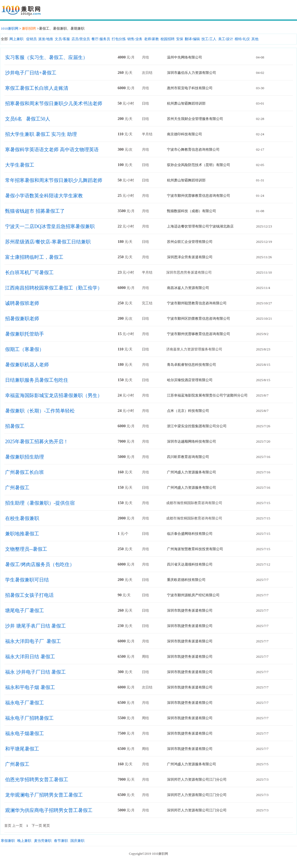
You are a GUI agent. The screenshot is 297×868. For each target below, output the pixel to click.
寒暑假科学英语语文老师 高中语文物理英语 (52, 150)
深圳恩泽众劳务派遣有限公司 (190, 257)
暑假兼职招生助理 (25, 457)
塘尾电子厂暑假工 (25, 611)
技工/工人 (209, 39)
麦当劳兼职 (43, 841)
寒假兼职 (8, 841)
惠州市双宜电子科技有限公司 (190, 88)
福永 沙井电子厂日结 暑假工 (35, 672)
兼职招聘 (29, 28)
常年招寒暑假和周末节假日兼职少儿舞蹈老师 (54, 180)
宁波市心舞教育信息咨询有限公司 (193, 149)
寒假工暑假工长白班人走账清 (37, 88)
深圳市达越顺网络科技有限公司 (192, 441)
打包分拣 (119, 39)
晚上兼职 (24, 841)
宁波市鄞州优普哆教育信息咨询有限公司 (199, 196)
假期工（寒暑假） (25, 349)
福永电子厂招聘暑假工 (29, 718)
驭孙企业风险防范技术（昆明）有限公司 (199, 165)
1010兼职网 (10, 28)
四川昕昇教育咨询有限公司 (188, 457)
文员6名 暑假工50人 (28, 119)
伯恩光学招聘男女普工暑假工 (37, 780)
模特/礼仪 (242, 39)
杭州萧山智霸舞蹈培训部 (186, 103)
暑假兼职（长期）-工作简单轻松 (40, 411)
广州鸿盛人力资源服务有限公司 (192, 472)
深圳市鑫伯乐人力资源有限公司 (192, 73)
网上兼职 (16, 39)
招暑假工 (15, 426)
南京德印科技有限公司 (185, 134)
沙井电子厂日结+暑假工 (31, 73)
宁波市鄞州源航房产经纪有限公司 (193, 595)
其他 (255, 39)
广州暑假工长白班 (25, 472)
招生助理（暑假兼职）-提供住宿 (40, 503)
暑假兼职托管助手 (25, 334)
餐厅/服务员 (101, 39)
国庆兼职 (77, 841)
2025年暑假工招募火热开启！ (37, 442)
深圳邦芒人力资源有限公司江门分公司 (197, 779)
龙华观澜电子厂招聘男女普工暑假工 (44, 795)
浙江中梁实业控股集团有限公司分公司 (197, 426)
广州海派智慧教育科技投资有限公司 (195, 549)
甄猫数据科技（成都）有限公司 (192, 211)
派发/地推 (46, 39)
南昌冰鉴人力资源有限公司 (188, 288)
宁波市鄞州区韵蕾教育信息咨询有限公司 (199, 318)
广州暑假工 (17, 488)
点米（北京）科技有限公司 (188, 411)
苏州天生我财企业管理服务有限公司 (195, 119)
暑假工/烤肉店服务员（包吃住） (40, 564)
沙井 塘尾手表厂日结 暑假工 (35, 626)
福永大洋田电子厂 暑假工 (33, 641)
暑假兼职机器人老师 (27, 365)
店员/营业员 (81, 39)
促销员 (31, 39)
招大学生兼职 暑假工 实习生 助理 (41, 134)
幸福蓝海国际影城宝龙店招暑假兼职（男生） (54, 395)
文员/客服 (62, 39)
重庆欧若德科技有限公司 (186, 580)
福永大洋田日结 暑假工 (30, 657)
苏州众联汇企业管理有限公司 (190, 242)
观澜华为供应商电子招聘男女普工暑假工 (49, 810)
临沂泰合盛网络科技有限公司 (190, 534)
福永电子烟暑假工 (25, 733)
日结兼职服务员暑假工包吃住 (37, 380)
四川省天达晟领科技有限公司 (190, 564)
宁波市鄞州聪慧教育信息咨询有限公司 (197, 303)
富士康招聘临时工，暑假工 (34, 257)
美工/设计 (226, 39)
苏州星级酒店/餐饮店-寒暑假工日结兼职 (48, 242)
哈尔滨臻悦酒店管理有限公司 (190, 380)
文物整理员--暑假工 (26, 549)
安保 (180, 39)
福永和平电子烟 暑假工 (30, 687)
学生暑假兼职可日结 (27, 580)
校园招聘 (168, 39)
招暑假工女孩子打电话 (29, 595)
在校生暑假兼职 (22, 518)
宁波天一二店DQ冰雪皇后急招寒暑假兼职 (50, 226)
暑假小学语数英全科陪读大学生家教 (44, 196)
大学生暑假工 (20, 165)
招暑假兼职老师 (22, 319)
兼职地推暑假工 (22, 534)
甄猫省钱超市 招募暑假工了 (35, 211)
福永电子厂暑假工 (25, 703)
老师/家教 (152, 39)
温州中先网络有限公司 (185, 57)
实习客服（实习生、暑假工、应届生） (46, 57)
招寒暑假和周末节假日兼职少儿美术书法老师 (54, 104)
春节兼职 (61, 841)
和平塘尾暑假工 (22, 749)
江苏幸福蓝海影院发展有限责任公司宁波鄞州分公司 (207, 395)
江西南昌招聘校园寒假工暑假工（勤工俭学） (54, 288)
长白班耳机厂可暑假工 (29, 273)
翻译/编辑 (192, 39)
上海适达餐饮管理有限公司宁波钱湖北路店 (200, 226)
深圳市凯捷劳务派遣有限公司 (190, 610)
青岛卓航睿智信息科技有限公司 (192, 365)
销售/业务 (135, 39)
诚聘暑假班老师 (22, 303)
